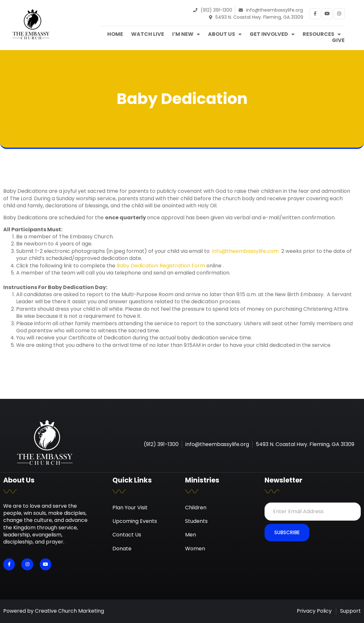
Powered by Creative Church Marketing (54, 611)
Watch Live (148, 34)
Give (338, 40)
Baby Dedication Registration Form (161, 266)
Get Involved (272, 34)
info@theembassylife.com (245, 251)
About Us (225, 34)
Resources (322, 34)
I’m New (186, 34)
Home (115, 34)
